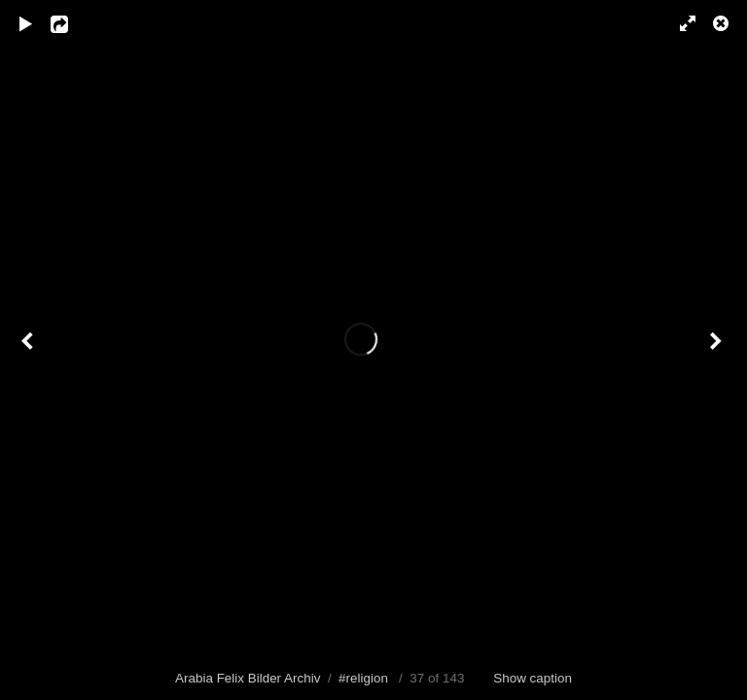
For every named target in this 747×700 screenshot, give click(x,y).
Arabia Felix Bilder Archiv (248, 678)
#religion (363, 678)
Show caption (533, 678)
